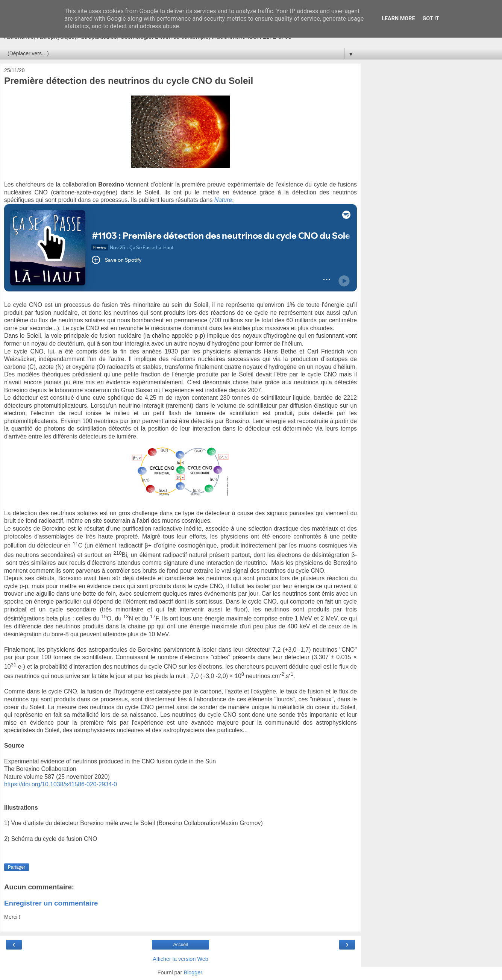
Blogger (193, 972)
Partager (17, 867)
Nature (223, 200)
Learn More (398, 19)
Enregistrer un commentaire (51, 903)
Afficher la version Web (180, 959)
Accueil (181, 945)
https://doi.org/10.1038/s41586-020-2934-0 (61, 784)
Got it (431, 19)
